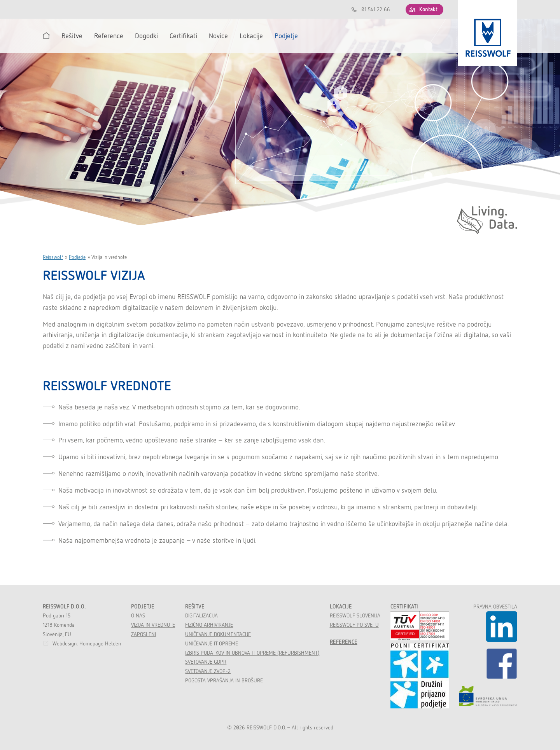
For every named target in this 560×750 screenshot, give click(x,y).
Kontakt (428, 9)
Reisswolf (53, 257)
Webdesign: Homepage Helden (87, 643)
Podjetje (77, 257)
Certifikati (404, 607)
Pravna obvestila (495, 607)
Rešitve (195, 607)
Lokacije (341, 607)
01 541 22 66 (376, 9)
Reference (344, 642)
